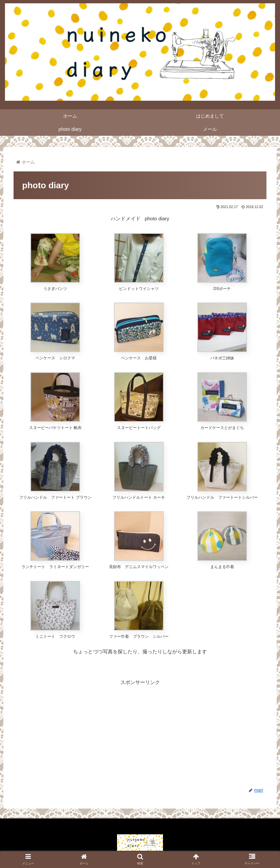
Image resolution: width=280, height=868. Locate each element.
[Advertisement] (140, 733)
